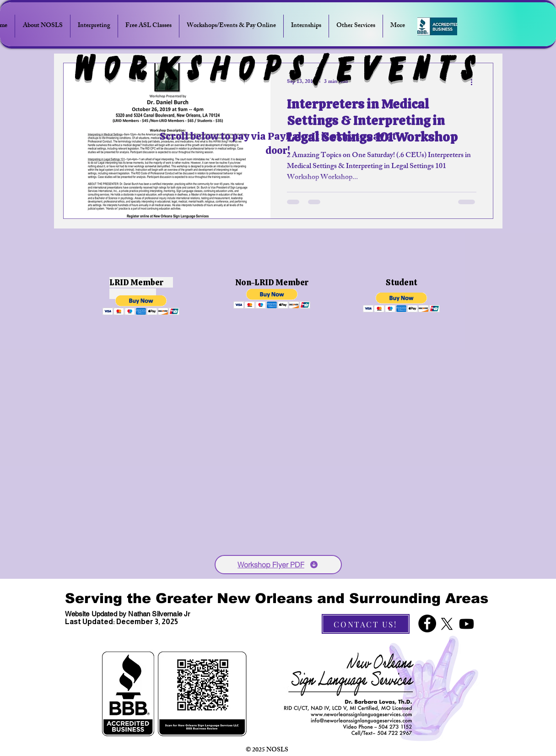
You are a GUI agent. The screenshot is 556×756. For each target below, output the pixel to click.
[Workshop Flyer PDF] (278, 565)
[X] (447, 624)
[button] (141, 305)
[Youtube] (467, 624)
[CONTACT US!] (366, 624)
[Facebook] (427, 623)
